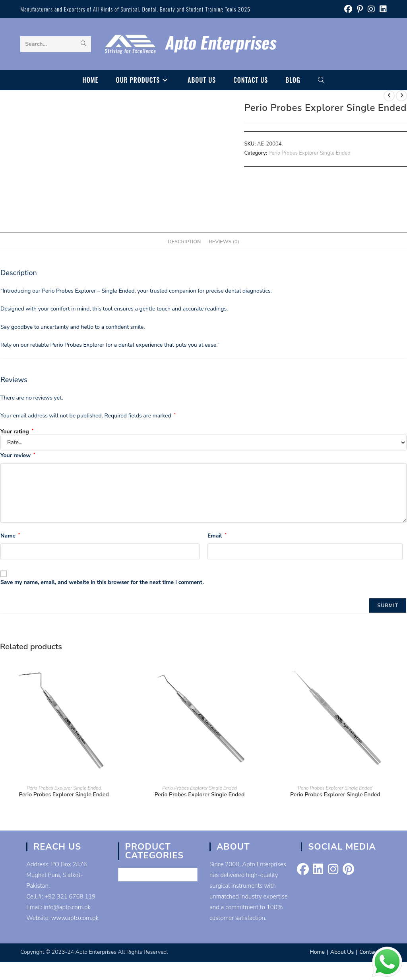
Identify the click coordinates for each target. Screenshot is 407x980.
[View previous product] (389, 96)
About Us (342, 952)
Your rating (17, 432)
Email (217, 536)
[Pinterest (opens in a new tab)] (360, 9)
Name (10, 536)
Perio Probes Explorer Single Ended (309, 153)
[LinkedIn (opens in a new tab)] (382, 9)
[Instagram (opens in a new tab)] (371, 9)
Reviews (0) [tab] (224, 242)
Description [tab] (184, 242)
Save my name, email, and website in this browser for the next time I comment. (102, 582)
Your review (18, 455)
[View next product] (401, 96)
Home (317, 952)
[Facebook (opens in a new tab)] (348, 9)
